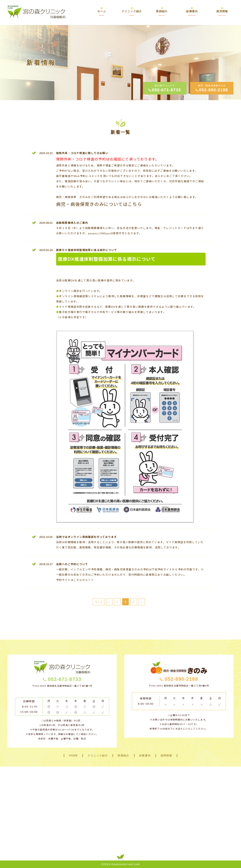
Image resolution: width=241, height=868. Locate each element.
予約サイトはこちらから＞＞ (75, 580)
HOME (73, 756)
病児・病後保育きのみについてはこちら (99, 204)
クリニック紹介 (98, 756)
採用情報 (166, 756)
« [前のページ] (109, 602)
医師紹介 (124, 756)
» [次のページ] (142, 602)
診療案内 (145, 756)
